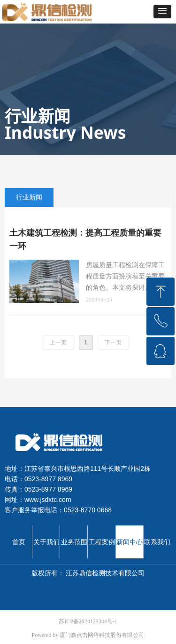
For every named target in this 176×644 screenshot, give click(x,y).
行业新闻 (29, 197)
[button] (162, 12)
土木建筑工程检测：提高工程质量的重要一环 (85, 239)
